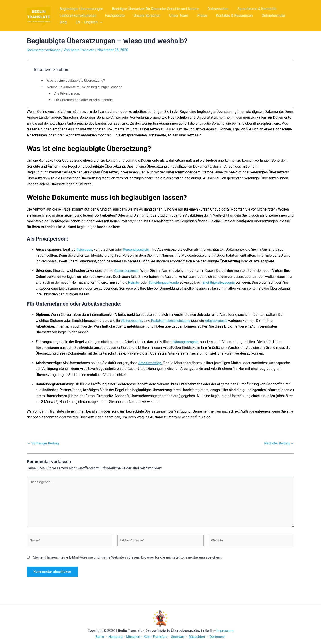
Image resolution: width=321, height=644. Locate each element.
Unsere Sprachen (142, 15)
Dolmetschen (214, 9)
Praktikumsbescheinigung (173, 321)
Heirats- (134, 282)
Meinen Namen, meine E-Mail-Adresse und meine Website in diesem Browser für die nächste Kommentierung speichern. (128, 560)
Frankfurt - (162, 637)
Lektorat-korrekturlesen (77, 15)
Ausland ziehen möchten (67, 112)
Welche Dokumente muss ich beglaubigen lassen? (86, 87)
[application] (83, 22)
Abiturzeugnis (132, 321)
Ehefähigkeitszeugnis (221, 282)
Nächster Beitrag (278, 443)
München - (133, 637)
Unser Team (172, 15)
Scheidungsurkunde (165, 282)
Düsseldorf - (200, 637)
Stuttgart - (180, 637)
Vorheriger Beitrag (44, 443)
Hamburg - (115, 637)
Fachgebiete (112, 15)
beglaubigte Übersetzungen (148, 411)
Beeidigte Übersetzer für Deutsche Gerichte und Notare (153, 9)
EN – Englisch (72, 22)
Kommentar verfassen (44, 50)
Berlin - (99, 637)
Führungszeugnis (186, 342)
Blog (284, 15)
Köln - (147, 637)
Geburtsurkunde (127, 271)
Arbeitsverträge (151, 363)
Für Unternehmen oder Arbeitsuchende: (85, 100)
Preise (194, 15)
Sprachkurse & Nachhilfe (251, 9)
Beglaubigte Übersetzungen (80, 9)
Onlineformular (262, 15)
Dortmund (220, 637)
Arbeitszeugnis (219, 321)
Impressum (225, 631)
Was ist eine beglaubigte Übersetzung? (77, 80)
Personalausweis (137, 249)
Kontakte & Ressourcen (225, 15)
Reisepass (85, 249)
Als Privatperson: (68, 93)
